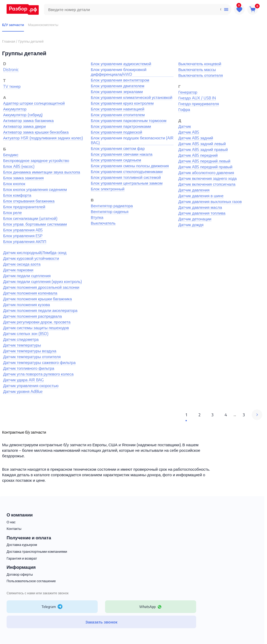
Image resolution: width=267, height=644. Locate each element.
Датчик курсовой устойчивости (31, 258)
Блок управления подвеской (117, 132)
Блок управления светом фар (118, 148)
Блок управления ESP (23, 236)
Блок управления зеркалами (117, 92)
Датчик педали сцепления (27, 276)
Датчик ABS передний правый (205, 167)
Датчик (185, 126)
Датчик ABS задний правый (203, 149)
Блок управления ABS (23, 230)
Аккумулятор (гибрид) (23, 115)
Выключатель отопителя (201, 75)
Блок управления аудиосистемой (121, 64)
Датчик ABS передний (198, 155)
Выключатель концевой (200, 64)
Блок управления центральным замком (127, 183)
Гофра (184, 109)
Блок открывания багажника (29, 201)
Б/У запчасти (13, 25)
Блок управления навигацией (118, 109)
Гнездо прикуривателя (199, 104)
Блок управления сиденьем (116, 160)
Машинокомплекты (43, 25)
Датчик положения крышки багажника (38, 299)
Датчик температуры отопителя (32, 357)
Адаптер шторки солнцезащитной (34, 103)
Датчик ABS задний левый (202, 144)
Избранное (239, 8)
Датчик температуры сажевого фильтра (39, 362)
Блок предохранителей (24, 207)
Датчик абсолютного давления (206, 173)
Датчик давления (194, 190)
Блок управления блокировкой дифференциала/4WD (119, 72)
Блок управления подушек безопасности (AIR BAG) (132, 140)
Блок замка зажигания (23, 178)
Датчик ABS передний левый (204, 161)
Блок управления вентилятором (120, 80)
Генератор (188, 92)
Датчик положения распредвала (33, 316)
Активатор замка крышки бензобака (36, 132)
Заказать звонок (101, 622)
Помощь (226, 9)
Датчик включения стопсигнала (207, 184)
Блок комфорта (17, 195)
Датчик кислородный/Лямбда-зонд (35, 252)
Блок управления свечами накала (122, 154)
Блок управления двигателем (118, 86)
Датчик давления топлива (202, 213)
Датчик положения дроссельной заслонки (41, 287)
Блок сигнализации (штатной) (30, 218)
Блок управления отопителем (118, 115)
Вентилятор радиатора (112, 206)
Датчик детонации (195, 219)
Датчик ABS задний (196, 138)
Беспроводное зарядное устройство (36, 160)
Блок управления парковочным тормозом (129, 120)
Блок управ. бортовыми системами (35, 224)
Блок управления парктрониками (121, 126)
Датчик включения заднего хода (207, 178)
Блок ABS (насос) (19, 166)
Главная (9, 41)
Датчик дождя (191, 225)
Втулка (97, 217)
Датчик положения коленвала (30, 293)
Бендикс (11, 155)
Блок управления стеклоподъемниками (127, 171)
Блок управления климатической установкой (132, 97)
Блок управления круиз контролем (122, 103)
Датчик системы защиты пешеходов (36, 328)
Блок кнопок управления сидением (35, 189)
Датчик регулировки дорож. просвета (37, 322)
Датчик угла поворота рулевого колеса (38, 374)
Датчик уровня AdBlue (23, 391)
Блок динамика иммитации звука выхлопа (42, 172)
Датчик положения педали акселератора (40, 310)
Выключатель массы (197, 69)
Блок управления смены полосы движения (130, 166)
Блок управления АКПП (25, 241)
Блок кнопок (14, 184)
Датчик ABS (189, 132)
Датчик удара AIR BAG (23, 380)
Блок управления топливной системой (126, 177)
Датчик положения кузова (27, 305)
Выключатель (103, 223)
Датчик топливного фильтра (29, 368)
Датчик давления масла (200, 207)
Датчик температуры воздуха (30, 351)
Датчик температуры (22, 345)
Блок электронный (108, 189)
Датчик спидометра (21, 339)
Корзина (254, 8)
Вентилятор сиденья (110, 211)
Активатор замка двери (24, 126)
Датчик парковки (18, 270)
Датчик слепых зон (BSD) (26, 333)
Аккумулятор (15, 109)
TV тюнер (12, 86)
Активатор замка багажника (28, 120)
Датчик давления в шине (201, 196)
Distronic (11, 69)
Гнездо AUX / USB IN (197, 98)
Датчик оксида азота (22, 264)
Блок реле (13, 212)
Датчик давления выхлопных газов (210, 201)
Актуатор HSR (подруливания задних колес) (43, 138)
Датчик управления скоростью (31, 386)
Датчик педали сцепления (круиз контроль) (43, 281)
